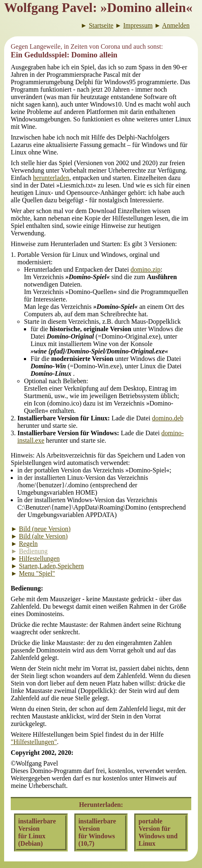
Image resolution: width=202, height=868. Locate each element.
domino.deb (168, 418)
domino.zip (145, 269)
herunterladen (51, 178)
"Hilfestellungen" (34, 742)
